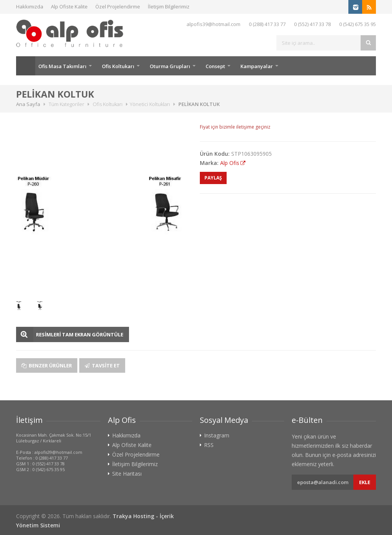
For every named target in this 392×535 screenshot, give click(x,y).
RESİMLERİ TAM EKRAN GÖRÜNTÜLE (80, 334)
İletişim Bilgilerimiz (169, 7)
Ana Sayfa (26, 66)
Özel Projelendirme (118, 7)
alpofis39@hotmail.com (213, 24)
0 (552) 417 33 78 (312, 24)
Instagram (217, 436)
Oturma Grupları (170, 66)
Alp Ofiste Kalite (69, 7)
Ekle (365, 482)
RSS (209, 445)
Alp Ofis (230, 163)
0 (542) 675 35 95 (358, 24)
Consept (215, 66)
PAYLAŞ (213, 178)
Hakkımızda (30, 7)
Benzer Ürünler (47, 365)
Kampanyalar (257, 66)
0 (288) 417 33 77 (267, 24)
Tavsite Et (102, 365)
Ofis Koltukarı (118, 66)
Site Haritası (127, 474)
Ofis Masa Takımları (62, 66)
